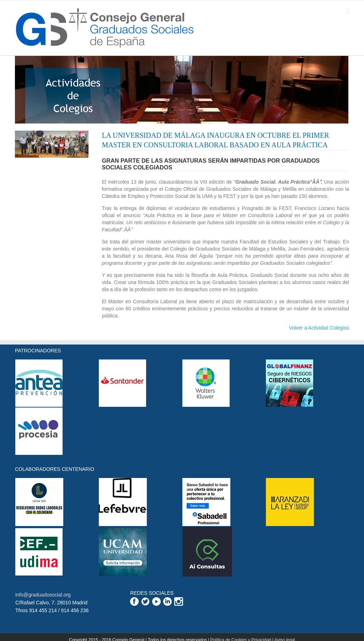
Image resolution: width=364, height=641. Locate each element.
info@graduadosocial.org (43, 595)
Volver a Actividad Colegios (319, 328)
